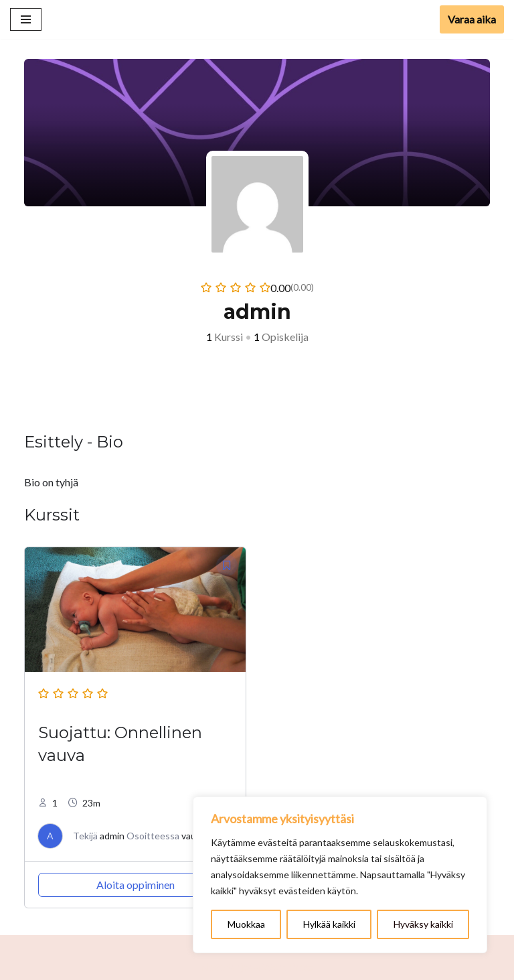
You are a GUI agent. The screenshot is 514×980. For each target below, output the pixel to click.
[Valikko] (26, 19)
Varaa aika (472, 19)
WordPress (288, 966)
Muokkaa (246, 924)
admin (112, 836)
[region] (340, 875)
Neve (212, 966)
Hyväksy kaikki (423, 924)
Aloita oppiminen (136, 885)
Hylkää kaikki (329, 924)
